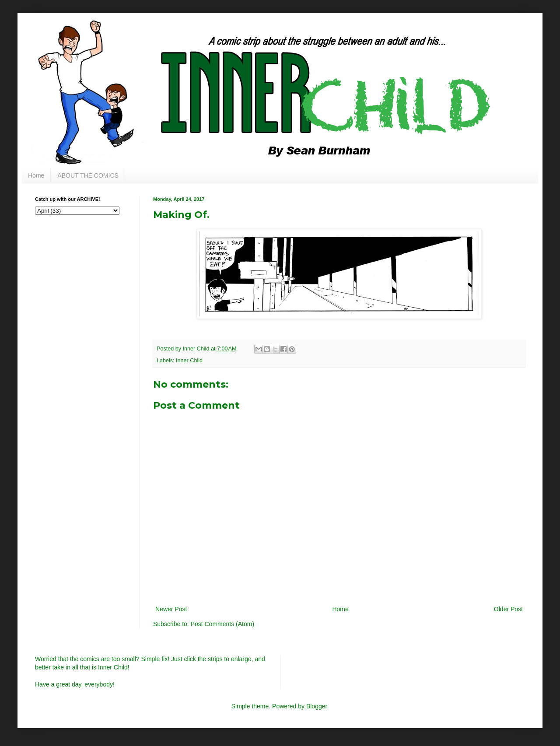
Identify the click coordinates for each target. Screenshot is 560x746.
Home (36, 175)
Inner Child (189, 361)
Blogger (317, 706)
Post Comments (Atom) (222, 624)
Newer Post (171, 609)
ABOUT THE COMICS (88, 175)
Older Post (508, 609)
